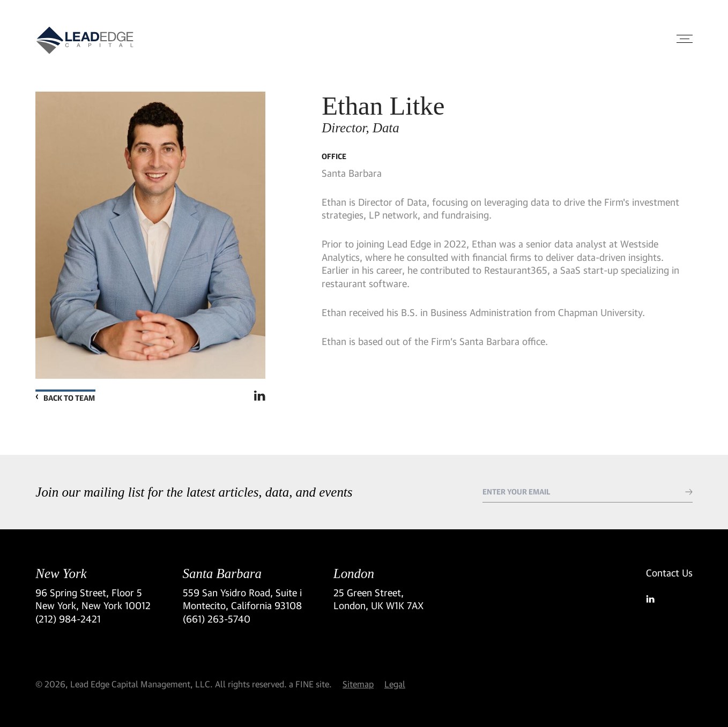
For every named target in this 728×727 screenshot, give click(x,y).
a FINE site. (310, 684)
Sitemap (358, 684)
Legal (395, 684)
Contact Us (669, 573)
